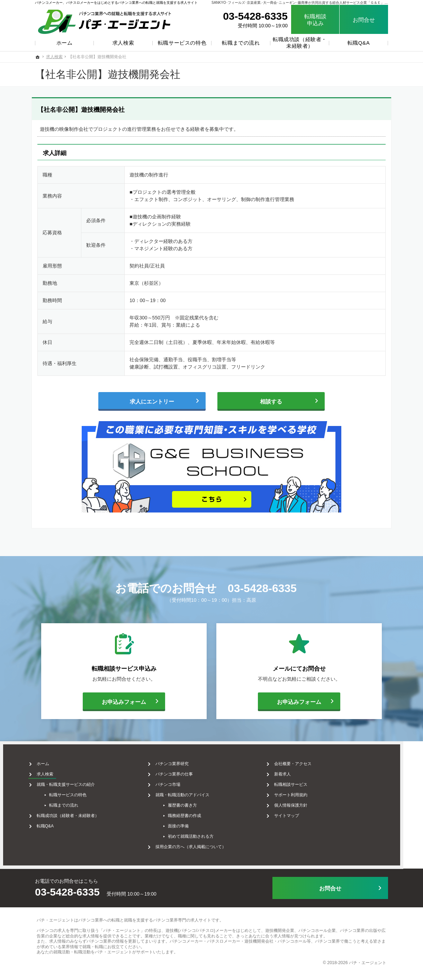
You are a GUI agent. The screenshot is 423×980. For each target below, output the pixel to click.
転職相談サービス (301, 781)
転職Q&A (55, 823)
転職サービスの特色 (78, 792)
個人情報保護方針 (301, 802)
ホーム (53, 761)
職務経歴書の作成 (194, 813)
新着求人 (292, 771)
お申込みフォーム (114, 701)
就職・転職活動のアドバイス (192, 792)
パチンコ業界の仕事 (184, 771)
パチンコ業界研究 (182, 761)
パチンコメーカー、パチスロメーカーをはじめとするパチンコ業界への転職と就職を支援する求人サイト (116, 3)
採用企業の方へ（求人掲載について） (200, 844)
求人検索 (55, 771)
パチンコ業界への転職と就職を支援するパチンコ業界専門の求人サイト (145, 914)
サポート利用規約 (301, 792)
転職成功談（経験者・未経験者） (78, 813)
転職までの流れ (73, 802)
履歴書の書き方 (192, 802)
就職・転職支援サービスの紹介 (75, 781)
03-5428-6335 (262, 588)
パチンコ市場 (178, 781)
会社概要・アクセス (303, 761)
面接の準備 (188, 823)
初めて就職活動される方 (200, 833)
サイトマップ (297, 813)
